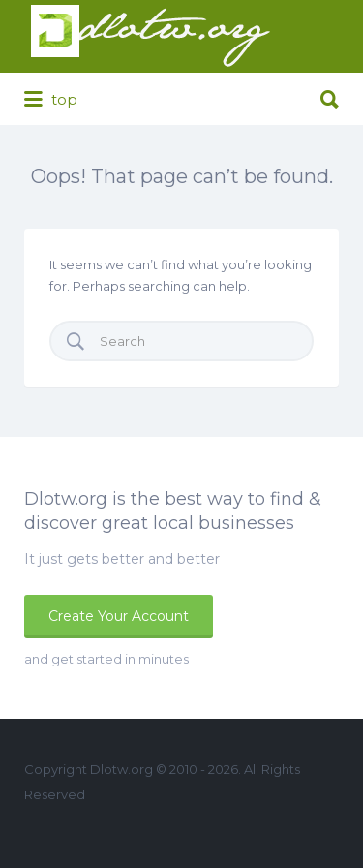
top (51, 100)
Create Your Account (119, 616)
